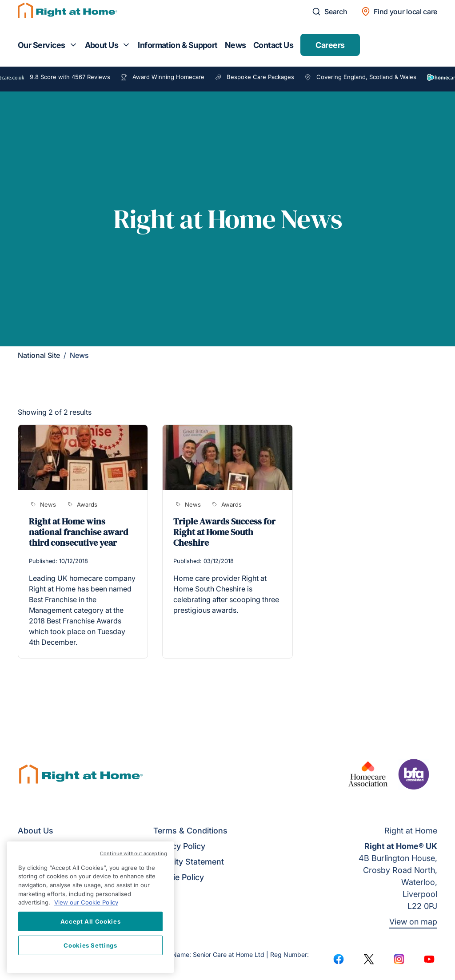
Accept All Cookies (91, 921)
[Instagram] (399, 959)
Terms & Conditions (190, 831)
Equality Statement (189, 862)
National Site (39, 355)
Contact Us (273, 45)
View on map (413, 922)
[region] (90, 907)
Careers (330, 45)
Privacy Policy (179, 846)
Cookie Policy (179, 877)
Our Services (42, 45)
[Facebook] (339, 959)
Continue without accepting (134, 853)
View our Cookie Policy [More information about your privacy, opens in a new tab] (86, 902)
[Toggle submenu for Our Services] (73, 45)
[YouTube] (429, 959)
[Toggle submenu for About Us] (126, 45)
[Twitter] (369, 959)
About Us (102, 45)
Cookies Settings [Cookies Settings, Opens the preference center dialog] (90, 945)
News (235, 45)
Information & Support (178, 45)
